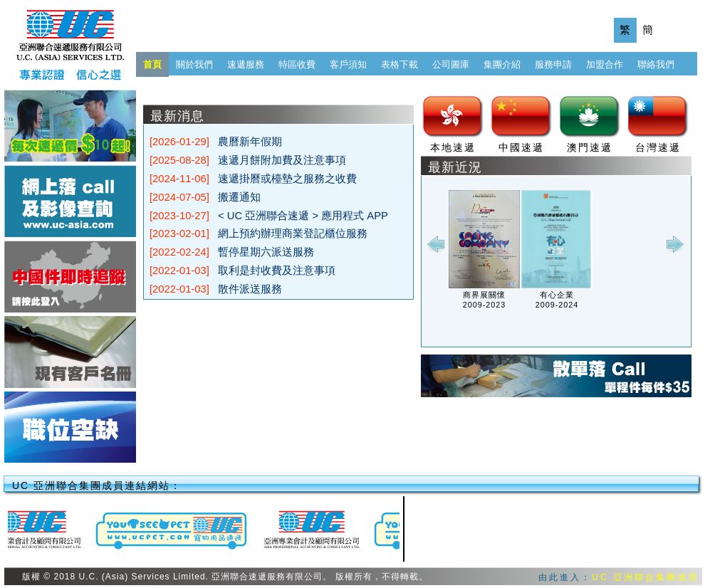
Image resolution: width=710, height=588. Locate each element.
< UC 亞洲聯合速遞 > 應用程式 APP (303, 216)
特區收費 (297, 64)
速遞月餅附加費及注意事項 (282, 160)
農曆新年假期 (250, 142)
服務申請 (553, 64)
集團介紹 (502, 64)
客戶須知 (348, 64)
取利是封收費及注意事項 (277, 271)
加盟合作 (605, 64)
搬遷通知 (239, 197)
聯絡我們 (656, 64)
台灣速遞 (658, 147)
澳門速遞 (590, 147)
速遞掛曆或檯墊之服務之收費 (287, 179)
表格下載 (400, 64)
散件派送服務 (250, 289)
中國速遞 (521, 147)
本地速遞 (453, 147)
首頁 (152, 64)
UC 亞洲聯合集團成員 (645, 577)
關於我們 (194, 64)
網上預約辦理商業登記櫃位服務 (293, 233)
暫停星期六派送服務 (266, 252)
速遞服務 (246, 64)
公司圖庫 (451, 64)
